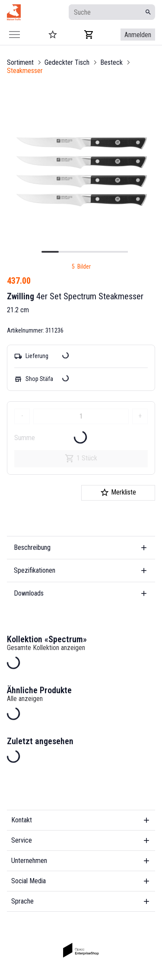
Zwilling (21, 296)
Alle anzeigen (25, 699)
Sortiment (20, 62)
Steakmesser (25, 71)
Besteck (111, 62)
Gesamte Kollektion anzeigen (46, 648)
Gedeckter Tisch (67, 62)
